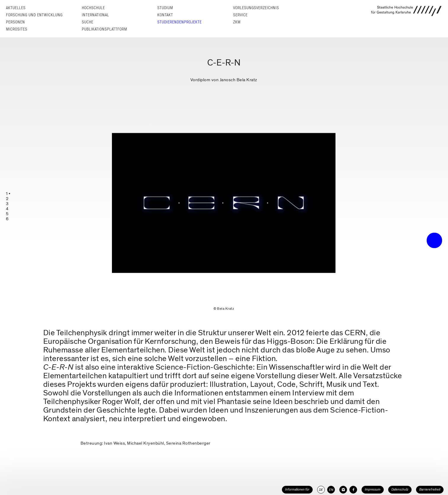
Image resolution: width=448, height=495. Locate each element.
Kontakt (165, 15)
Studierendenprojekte (179, 22)
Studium (165, 8)
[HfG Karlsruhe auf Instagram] (343, 490)
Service (240, 15)
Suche (87, 22)
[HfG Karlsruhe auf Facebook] (353, 490)
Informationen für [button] (297, 490)
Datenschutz (400, 490)
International (95, 15)
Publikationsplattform (104, 29)
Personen (15, 22)
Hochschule (93, 8)
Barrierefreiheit (430, 490)
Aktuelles (16, 8)
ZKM (237, 22)
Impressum (373, 490)
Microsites (17, 29)
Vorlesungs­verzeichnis (256, 8)
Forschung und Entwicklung (34, 15)
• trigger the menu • (434, 240)
